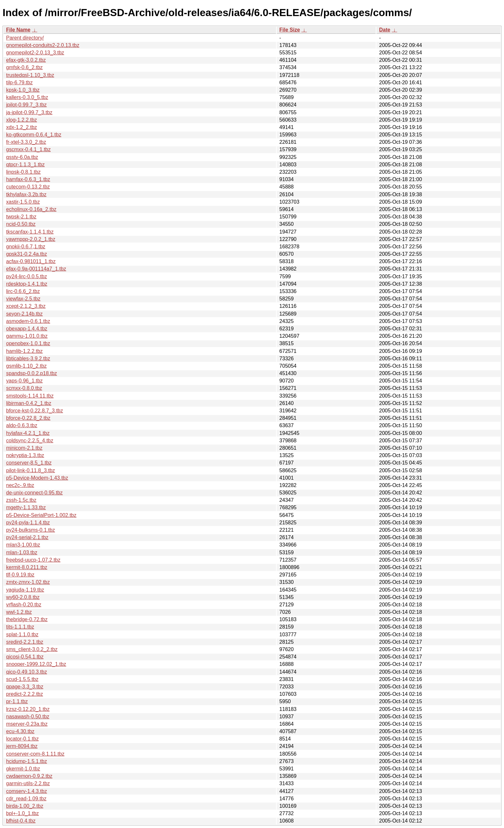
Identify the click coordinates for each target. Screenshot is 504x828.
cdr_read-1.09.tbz (26, 799)
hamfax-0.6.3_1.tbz (28, 179)
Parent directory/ (25, 38)
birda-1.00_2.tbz (25, 806)
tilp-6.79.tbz (19, 83)
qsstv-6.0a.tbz (22, 157)
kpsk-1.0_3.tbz (23, 90)
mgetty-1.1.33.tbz (26, 507)
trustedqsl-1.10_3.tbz (30, 75)
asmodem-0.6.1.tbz (28, 321)
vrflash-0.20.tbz (24, 605)
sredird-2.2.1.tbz (25, 642)
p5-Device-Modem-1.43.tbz (37, 478)
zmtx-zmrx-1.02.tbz (28, 582)
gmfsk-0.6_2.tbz (24, 67)
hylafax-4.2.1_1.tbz (28, 433)
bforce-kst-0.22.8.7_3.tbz (35, 411)
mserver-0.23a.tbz (27, 724)
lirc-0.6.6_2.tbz (23, 291)
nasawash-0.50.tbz (28, 717)
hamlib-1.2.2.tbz (24, 351)
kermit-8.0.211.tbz (27, 567)
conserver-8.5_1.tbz (29, 463)
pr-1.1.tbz (17, 701)
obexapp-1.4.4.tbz (27, 329)
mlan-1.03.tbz (22, 552)
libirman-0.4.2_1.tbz (29, 403)
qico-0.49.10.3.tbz (27, 672)
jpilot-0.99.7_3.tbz (26, 105)
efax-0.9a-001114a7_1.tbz (36, 269)
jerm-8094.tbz (22, 746)
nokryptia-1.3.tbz (25, 455)
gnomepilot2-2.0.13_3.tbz (35, 53)
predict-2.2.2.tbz (25, 694)
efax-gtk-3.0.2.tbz (26, 60)
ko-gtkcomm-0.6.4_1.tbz (34, 135)
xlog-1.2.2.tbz (22, 120)
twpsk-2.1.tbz (21, 217)
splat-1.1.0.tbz (22, 635)
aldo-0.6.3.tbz (22, 425)
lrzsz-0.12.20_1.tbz (28, 709)
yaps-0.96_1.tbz (24, 381)
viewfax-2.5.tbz (23, 299)
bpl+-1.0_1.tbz (22, 813)
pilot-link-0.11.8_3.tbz (31, 470)
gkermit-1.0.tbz (23, 769)
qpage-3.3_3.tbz (25, 687)
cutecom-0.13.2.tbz (28, 187)
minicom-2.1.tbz (24, 448)
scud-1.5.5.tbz (22, 679)
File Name (18, 30)
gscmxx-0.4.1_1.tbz (28, 149)
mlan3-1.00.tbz (23, 545)
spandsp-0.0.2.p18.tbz (32, 373)
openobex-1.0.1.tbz (28, 343)
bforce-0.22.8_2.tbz (28, 418)
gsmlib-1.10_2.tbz (26, 366)
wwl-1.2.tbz (19, 612)
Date (385, 30)
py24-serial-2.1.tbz (27, 537)
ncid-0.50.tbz (21, 224)
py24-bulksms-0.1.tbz (31, 530)
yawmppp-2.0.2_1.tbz (31, 239)
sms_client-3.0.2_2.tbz (32, 649)
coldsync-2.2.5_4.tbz (30, 441)
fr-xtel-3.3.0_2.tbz (26, 142)
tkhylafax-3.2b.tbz (26, 194)
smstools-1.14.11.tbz (30, 396)
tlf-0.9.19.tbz (20, 575)
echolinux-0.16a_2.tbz (31, 209)
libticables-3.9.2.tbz (28, 359)
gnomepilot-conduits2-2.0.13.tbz (43, 45)
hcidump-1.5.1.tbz (27, 761)
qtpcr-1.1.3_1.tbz (25, 165)
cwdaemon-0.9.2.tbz (29, 776)
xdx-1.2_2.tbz (22, 127)
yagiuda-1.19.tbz (25, 590)
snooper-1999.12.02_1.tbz (36, 664)
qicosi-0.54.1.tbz (25, 657)
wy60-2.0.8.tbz (23, 597)
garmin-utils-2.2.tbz (28, 783)
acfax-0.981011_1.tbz (31, 261)
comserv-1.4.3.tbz (27, 791)
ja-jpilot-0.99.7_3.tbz (29, 112)
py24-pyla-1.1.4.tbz (28, 523)
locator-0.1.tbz (22, 739)
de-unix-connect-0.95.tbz (34, 493)
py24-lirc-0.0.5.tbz (27, 276)
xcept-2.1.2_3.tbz (26, 306)
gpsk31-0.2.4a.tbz (27, 254)
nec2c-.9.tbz (20, 485)
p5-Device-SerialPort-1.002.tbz (41, 515)
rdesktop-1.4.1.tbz (27, 284)
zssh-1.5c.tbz (21, 500)
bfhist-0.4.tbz (21, 821)
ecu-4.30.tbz (20, 731)
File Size (290, 30)
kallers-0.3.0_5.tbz (27, 97)
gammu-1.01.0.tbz (27, 336)
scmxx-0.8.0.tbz (24, 388)
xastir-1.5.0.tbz (23, 202)
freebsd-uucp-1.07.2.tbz (33, 560)
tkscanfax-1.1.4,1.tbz (30, 232)
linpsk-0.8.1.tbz (23, 172)
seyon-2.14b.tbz (24, 314)
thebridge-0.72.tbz (27, 619)
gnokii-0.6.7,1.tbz (26, 247)
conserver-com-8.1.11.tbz (35, 754)
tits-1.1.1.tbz (20, 627)
